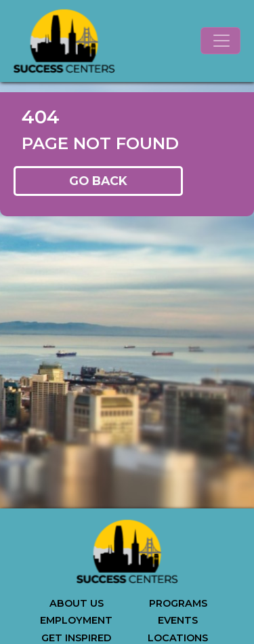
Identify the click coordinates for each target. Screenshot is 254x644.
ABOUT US (77, 603)
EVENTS (178, 620)
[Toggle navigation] (220, 41)
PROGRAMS (178, 603)
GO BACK (98, 181)
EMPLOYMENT (76, 620)
